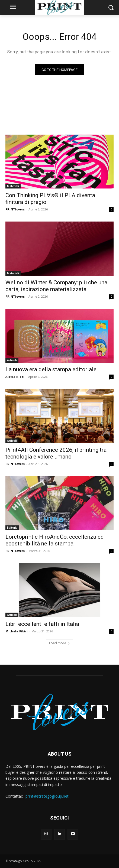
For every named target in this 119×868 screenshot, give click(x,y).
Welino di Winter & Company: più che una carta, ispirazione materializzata (56, 286)
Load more (59, 643)
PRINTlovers (15, 209)
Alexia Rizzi (15, 377)
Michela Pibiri (17, 631)
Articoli (12, 360)
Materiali (13, 186)
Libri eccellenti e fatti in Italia (42, 624)
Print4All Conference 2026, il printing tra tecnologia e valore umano (56, 453)
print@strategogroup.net (47, 796)
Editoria (12, 528)
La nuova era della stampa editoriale (51, 369)
